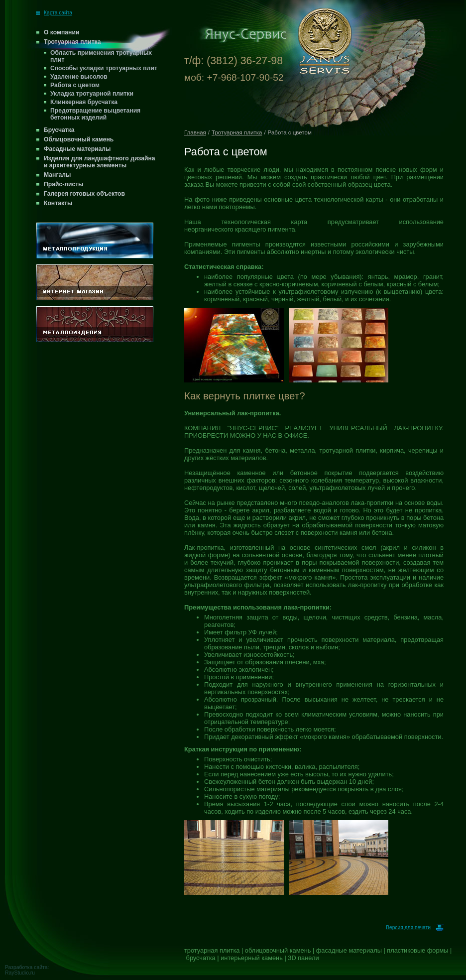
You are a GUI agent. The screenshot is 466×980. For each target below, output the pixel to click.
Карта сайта (54, 13)
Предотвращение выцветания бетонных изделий (95, 114)
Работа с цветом (75, 85)
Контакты (58, 203)
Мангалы (57, 175)
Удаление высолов (79, 77)
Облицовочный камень (79, 139)
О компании (61, 32)
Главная (195, 132)
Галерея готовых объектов (84, 194)
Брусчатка (59, 130)
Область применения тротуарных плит (101, 56)
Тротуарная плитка (72, 42)
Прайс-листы (64, 184)
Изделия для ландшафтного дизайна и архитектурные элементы (100, 162)
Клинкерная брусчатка (84, 102)
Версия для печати (415, 927)
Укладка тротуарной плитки (92, 94)
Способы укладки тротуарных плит (104, 68)
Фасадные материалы (77, 149)
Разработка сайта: (27, 967)
